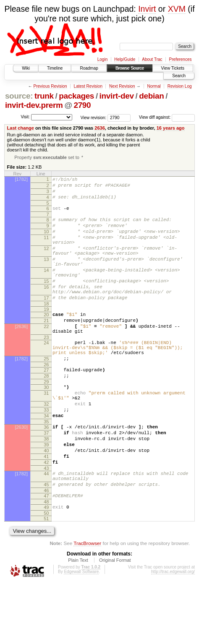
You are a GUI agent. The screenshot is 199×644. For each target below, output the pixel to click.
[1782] (21, 180)
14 (46, 289)
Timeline (55, 68)
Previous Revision (50, 86)
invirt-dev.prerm (34, 105)
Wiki (26, 68)
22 (46, 355)
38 (46, 488)
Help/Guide (125, 59)
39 (46, 495)
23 (46, 368)
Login (102, 59)
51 (46, 580)
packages (76, 96)
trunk (44, 96)
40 (46, 502)
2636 (100, 128)
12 (46, 262)
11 (46, 248)
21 (46, 348)
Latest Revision (88, 86)
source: (19, 96)
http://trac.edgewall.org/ (173, 633)
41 (46, 509)
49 (46, 567)
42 (46, 516)
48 (46, 562)
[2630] (21, 473)
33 (46, 454)
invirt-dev (117, 96)
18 (46, 330)
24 (46, 374)
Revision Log (180, 86)
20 (46, 341)
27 (46, 406)
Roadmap (89, 68)
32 (46, 446)
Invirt (147, 9)
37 (46, 480)
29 (46, 420)
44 (46, 529)
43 (46, 523)
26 (46, 401)
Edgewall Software (81, 633)
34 (46, 461)
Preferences (181, 59)
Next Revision (122, 86)
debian (151, 96)
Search (179, 76)
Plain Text (78, 621)
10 (46, 241)
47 (46, 555)
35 (46, 468)
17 (46, 323)
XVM (177, 9)
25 (46, 394)
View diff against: (167, 117)
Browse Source (130, 68)
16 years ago (171, 128)
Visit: (25, 117)
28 (46, 413)
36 (46, 473)
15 (46, 302)
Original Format (115, 621)
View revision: (94, 117)
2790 (82, 105)
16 (46, 309)
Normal (154, 86)
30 (46, 426)
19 (46, 335)
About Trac (152, 59)
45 (46, 542)
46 (46, 549)
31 (46, 433)
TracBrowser (87, 604)
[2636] (21, 355)
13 (46, 275)
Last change (21, 128)
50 (46, 574)
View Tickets (173, 68)
